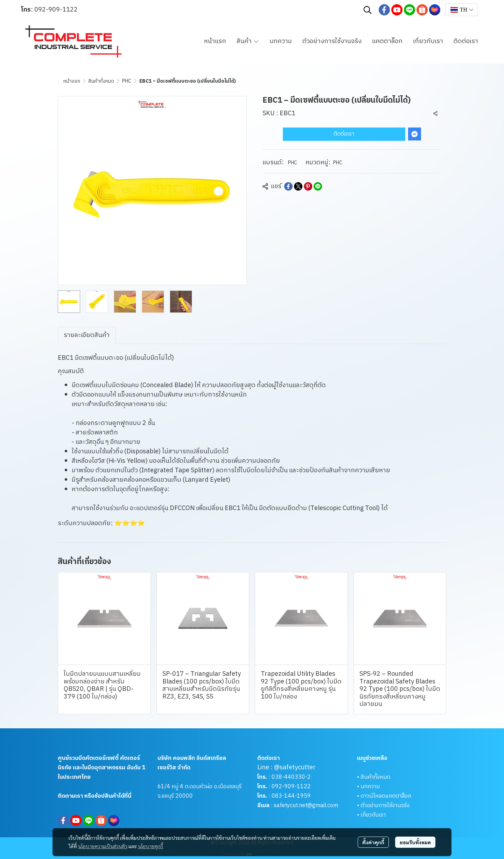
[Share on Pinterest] (308, 186)
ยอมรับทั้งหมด (415, 842)
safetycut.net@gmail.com (306, 806)
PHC (127, 81)
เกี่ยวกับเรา (373, 815)
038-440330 (288, 777)
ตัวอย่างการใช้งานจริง (385, 806)
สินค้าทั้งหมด (101, 81)
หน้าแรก (72, 81)
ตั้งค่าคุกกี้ (373, 842)
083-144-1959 (291, 796)
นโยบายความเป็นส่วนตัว (103, 846)
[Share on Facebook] (288, 186)
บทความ (370, 787)
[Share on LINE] (318, 186)
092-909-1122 (56, 10)
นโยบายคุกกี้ (150, 846)
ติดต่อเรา (344, 134)
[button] (367, 10)
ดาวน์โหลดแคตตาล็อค (386, 796)
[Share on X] (298, 186)
